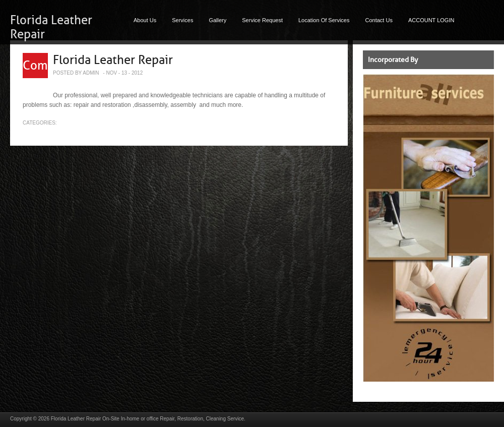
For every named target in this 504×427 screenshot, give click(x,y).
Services (182, 20)
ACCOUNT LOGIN (431, 20)
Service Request (262, 20)
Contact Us (379, 20)
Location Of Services (324, 20)
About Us (145, 20)
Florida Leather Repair (113, 60)
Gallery (217, 20)
